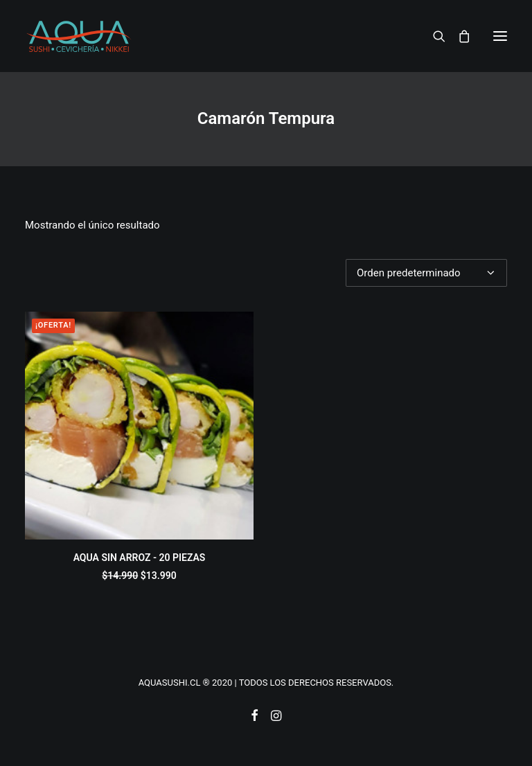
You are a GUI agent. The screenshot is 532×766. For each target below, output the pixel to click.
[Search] (433, 36)
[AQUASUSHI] (79, 36)
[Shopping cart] (458, 36)
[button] (500, 36)
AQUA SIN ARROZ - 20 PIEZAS (140, 558)
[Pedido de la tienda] (426, 273)
